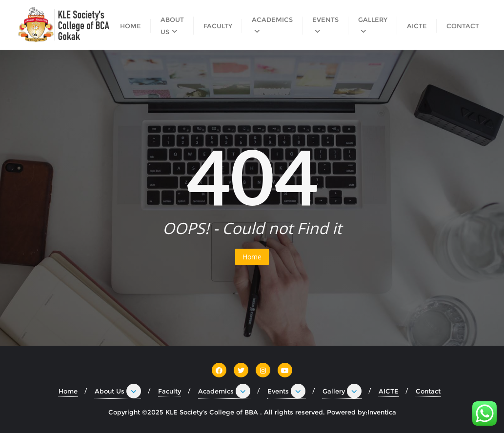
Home (252, 257)
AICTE (389, 391)
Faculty (170, 391)
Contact (428, 391)
